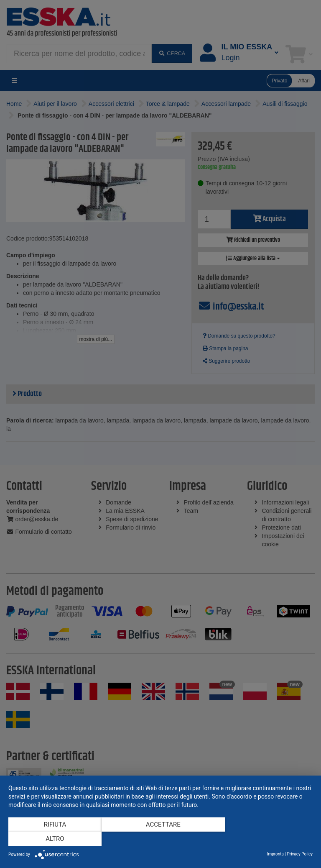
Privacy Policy (300, 854)
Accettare (161, 839)
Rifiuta (54, 839)
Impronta (275, 854)
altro (267, 839)
